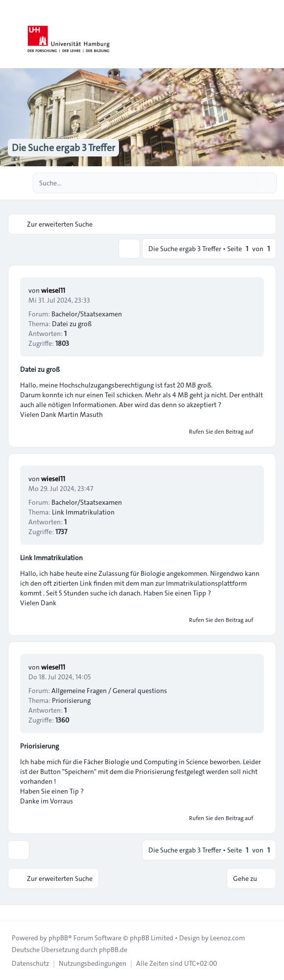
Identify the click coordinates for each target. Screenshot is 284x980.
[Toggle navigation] (272, 34)
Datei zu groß (40, 369)
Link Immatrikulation (51, 558)
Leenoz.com (227, 938)
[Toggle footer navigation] (12, 913)
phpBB (58, 938)
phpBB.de (113, 950)
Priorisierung (39, 746)
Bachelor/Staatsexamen (87, 314)
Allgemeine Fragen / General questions (109, 691)
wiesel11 (53, 290)
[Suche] (249, 183)
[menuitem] (30, 963)
